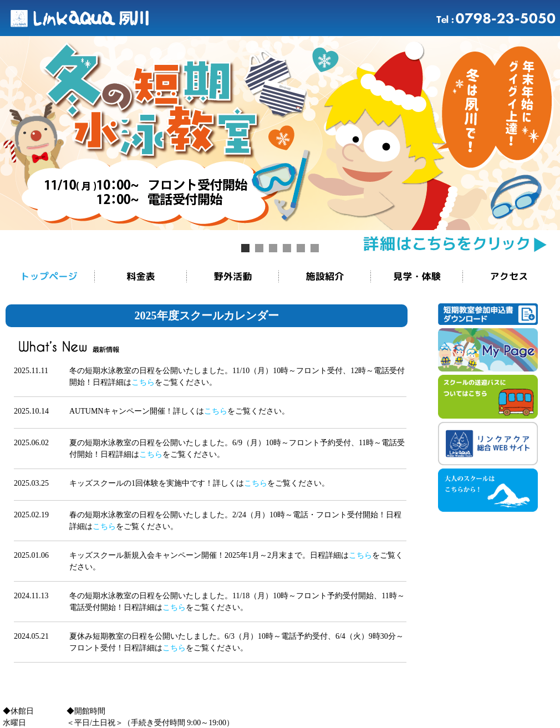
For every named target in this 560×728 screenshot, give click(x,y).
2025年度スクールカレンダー (207, 315)
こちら (143, 382)
